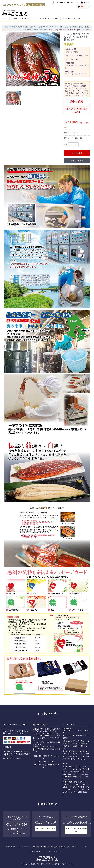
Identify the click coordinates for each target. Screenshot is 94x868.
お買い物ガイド (43, 19)
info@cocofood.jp (77, 822)
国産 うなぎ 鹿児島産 (68, 27)
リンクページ (59, 851)
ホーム (6, 19)
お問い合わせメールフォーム (76, 830)
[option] (33, 59)
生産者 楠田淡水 (40, 30)
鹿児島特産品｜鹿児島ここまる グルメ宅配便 (45, 864)
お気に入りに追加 (77, 161)
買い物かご (78, 19)
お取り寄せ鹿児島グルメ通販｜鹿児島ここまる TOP (26, 27)
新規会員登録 (11, 847)
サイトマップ (47, 851)
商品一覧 (14, 19)
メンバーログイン (24, 847)
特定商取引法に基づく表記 (61, 847)
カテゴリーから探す (27, 19)
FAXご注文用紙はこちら (46, 828)
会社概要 (55, 19)
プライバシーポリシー (80, 847)
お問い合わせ (66, 19)
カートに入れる (77, 153)
